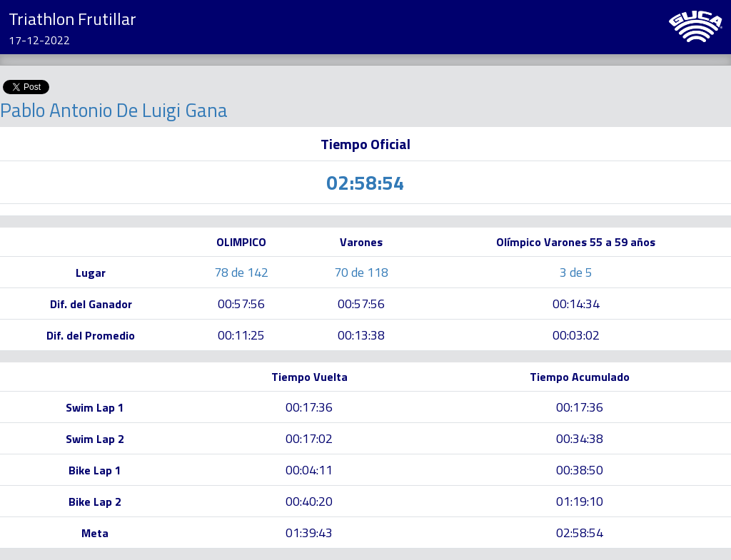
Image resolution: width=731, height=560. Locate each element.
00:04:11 (309, 470)
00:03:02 (576, 335)
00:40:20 (309, 501)
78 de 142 (241, 272)
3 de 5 (576, 272)
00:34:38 (580, 438)
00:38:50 (580, 470)
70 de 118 (361, 272)
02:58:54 (580, 533)
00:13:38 (361, 335)
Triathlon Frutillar (72, 19)
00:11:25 (241, 335)
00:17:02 (309, 438)
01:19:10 (580, 501)
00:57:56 (241, 304)
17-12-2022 (39, 40)
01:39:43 (309, 533)
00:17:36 (309, 407)
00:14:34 (576, 304)
